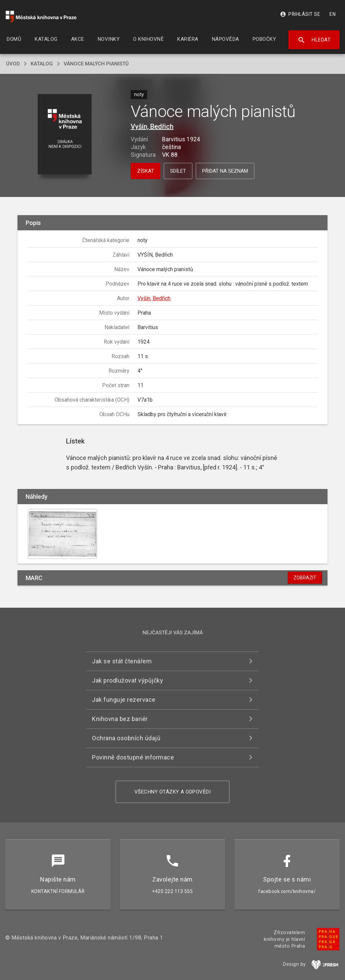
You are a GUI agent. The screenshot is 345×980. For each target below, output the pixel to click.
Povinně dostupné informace (133, 757)
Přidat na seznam (225, 171)
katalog (42, 64)
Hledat (314, 40)
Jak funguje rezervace (124, 700)
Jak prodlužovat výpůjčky (128, 680)
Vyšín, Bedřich (152, 126)
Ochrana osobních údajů (126, 738)
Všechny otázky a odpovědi (173, 792)
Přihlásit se (300, 14)
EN (333, 14)
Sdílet (178, 171)
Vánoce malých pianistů (96, 64)
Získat (146, 171)
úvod (13, 64)
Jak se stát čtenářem (122, 661)
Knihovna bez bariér (120, 719)
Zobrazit (305, 578)
